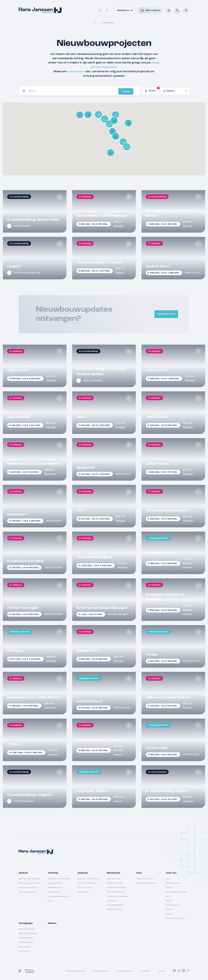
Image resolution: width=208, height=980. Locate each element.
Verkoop (53, 873)
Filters (152, 89)
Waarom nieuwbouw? (116, 891)
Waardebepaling (55, 887)
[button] (111, 153)
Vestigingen (26, 923)
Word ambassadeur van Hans (176, 894)
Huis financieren (85, 887)
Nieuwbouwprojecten (116, 887)
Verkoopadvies (55, 883)
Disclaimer (146, 971)
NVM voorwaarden (101, 971)
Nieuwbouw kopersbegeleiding (115, 902)
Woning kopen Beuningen (30, 883)
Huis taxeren (83, 892)
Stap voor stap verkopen (59, 878)
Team (168, 878)
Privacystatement (125, 971)
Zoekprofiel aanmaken (87, 883)
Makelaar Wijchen (26, 938)
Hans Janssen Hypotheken (25, 949)
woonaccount (76, 71)
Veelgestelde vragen (175, 918)
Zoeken (131, 91)
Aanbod (23, 873)
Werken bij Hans (173, 883)
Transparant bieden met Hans (59, 898)
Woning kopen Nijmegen (29, 878)
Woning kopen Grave (28, 892)
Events (169, 909)
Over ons (171, 873)
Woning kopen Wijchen (29, 887)
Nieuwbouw (114, 873)
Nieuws (169, 900)
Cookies (162, 971)
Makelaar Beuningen (28, 933)
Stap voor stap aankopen (89, 878)
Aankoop (83, 873)
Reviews (169, 887)
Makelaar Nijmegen (27, 929)
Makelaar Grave (26, 942)
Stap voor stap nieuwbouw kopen (115, 881)
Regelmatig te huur (145, 878)
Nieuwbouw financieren (117, 896)
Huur (139, 873)
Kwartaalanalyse (173, 905)
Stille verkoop (54, 892)
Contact (169, 914)
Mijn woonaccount (115, 909)
